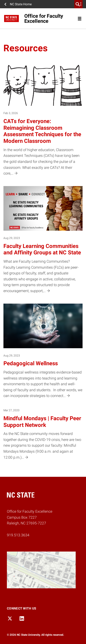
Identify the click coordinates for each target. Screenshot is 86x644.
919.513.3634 (18, 535)
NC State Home (21, 4)
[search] (78, 4)
